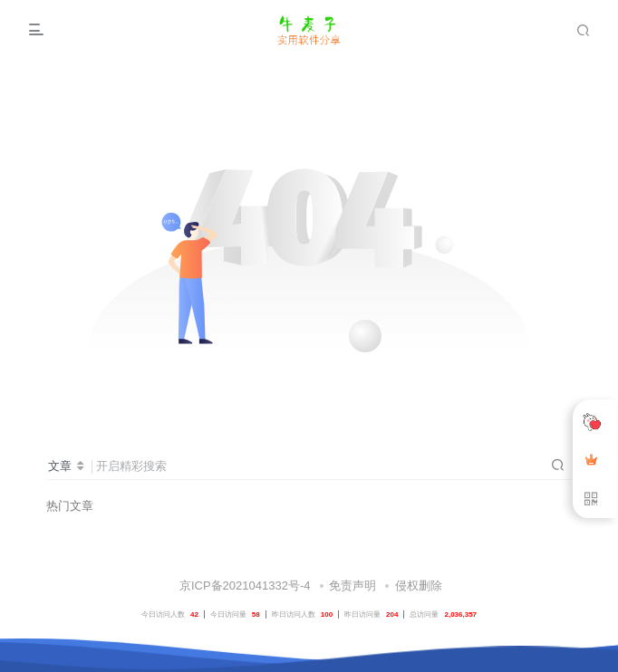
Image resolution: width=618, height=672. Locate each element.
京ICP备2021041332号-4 (243, 586)
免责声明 (352, 586)
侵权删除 (419, 586)
